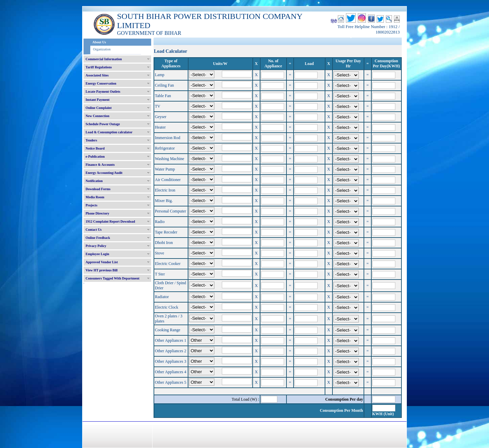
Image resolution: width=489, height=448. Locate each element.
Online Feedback (98, 238)
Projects (91, 205)
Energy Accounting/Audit (104, 173)
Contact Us (94, 230)
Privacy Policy (96, 246)
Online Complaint (99, 108)
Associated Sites (97, 75)
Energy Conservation (101, 83)
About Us (99, 42)
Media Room (95, 197)
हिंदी (334, 21)
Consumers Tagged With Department (112, 278)
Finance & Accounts (100, 165)
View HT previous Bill (102, 270)
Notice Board (95, 148)
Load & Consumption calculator (109, 132)
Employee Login (97, 254)
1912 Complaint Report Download (110, 221)
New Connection (97, 116)
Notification (94, 181)
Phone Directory (97, 213)
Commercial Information (104, 59)
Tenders (91, 140)
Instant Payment (98, 100)
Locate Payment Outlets (103, 92)
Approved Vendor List (102, 262)
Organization (102, 49)
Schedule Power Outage (103, 124)
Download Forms (98, 189)
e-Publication (95, 156)
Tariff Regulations (99, 67)
